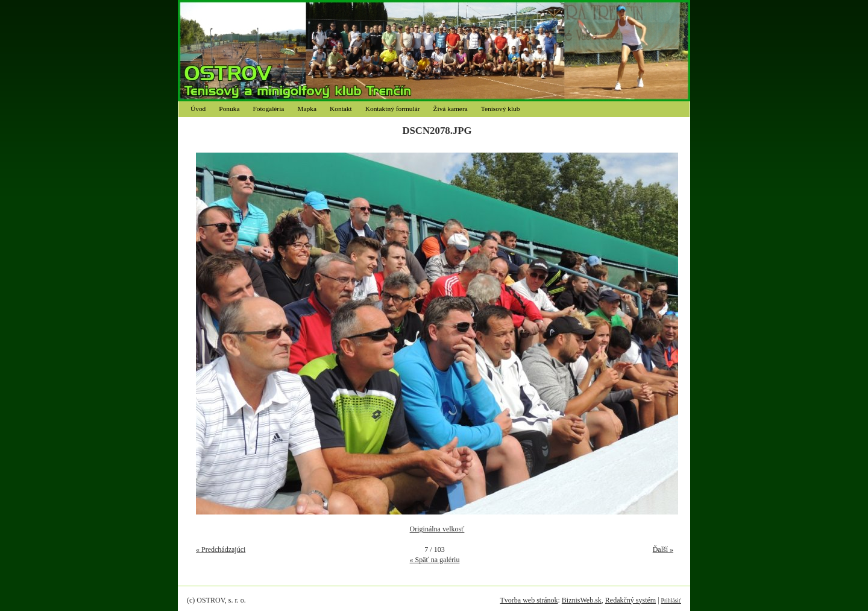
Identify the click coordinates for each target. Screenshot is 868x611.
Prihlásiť (671, 600)
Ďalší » (663, 549)
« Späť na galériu (435, 560)
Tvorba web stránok (529, 600)
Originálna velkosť (437, 529)
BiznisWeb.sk (582, 600)
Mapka (307, 109)
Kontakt (341, 109)
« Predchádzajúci (221, 549)
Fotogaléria (269, 109)
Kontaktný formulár (393, 109)
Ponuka (229, 109)
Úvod (198, 109)
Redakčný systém (631, 600)
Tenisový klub (501, 109)
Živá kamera (451, 109)
